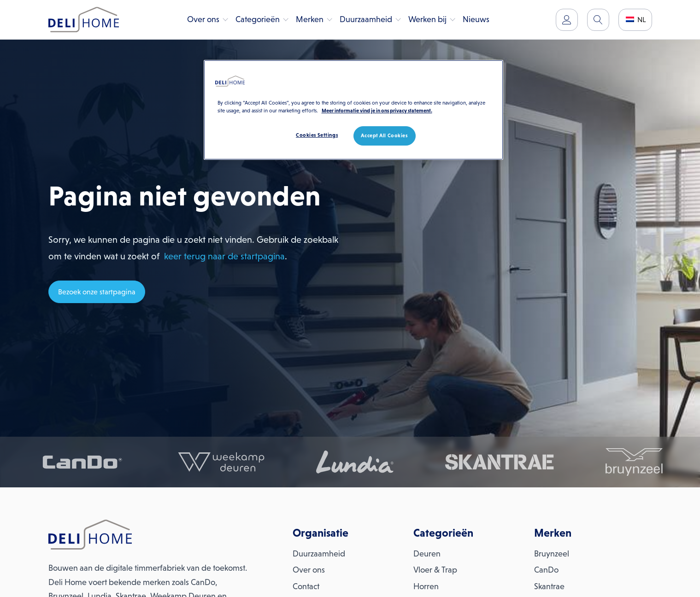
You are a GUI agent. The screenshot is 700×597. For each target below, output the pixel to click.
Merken (310, 19)
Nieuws (476, 19)
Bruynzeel (552, 554)
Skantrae (549, 586)
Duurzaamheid (366, 19)
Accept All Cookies (384, 135)
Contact (306, 586)
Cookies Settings (317, 135)
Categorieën (258, 19)
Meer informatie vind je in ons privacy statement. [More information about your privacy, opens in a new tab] (377, 111)
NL (636, 20)
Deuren (427, 554)
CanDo (546, 570)
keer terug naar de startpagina (224, 256)
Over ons (203, 19)
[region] (353, 110)
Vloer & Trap (435, 570)
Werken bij (427, 19)
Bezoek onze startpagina (97, 292)
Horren (426, 586)
